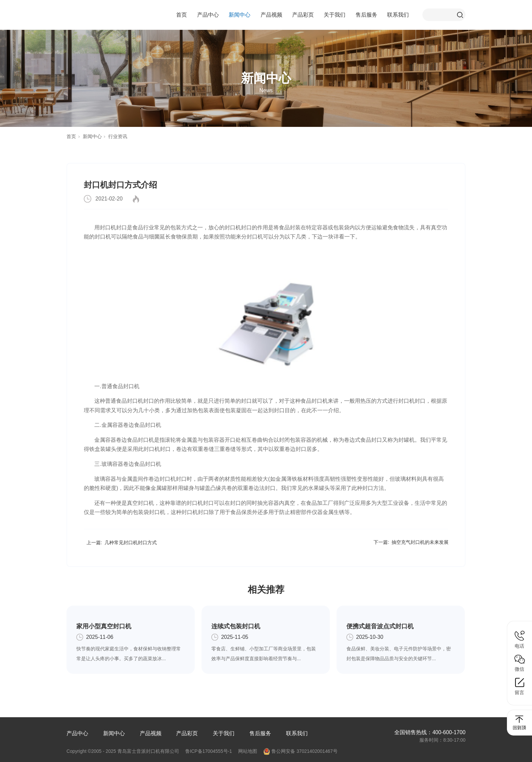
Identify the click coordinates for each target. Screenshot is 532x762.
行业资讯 (118, 137)
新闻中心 (240, 15)
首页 (182, 15)
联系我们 (398, 15)
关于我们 (335, 15)
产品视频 (271, 15)
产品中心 (208, 15)
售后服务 (366, 15)
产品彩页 (303, 15)
